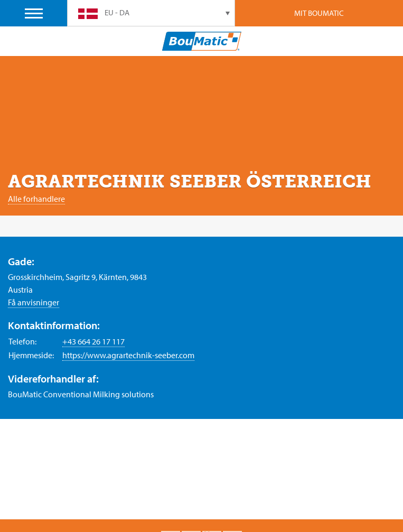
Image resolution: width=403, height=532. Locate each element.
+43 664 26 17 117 (93, 341)
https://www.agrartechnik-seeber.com (128, 355)
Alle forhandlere (36, 199)
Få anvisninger (34, 302)
